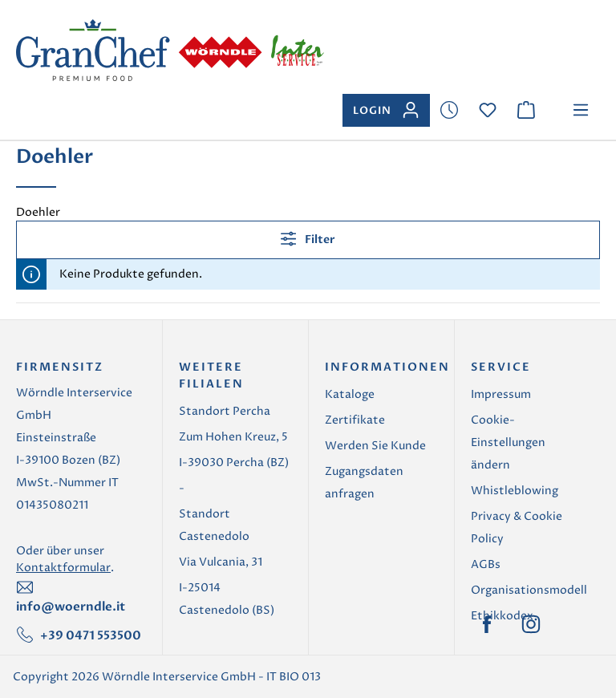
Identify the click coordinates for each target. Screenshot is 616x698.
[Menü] (581, 110)
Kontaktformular (63, 568)
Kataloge (350, 394)
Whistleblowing (515, 491)
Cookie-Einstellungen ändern (508, 442)
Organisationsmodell (529, 590)
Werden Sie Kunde (375, 446)
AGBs (486, 564)
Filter (308, 239)
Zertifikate (355, 420)
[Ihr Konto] (386, 110)
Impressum (501, 394)
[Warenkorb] (526, 110)
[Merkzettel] (449, 110)
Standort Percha (225, 411)
